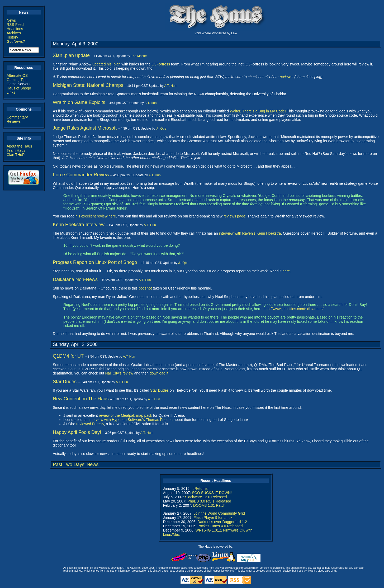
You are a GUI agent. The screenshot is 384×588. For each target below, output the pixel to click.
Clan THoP (16, 155)
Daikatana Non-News (75, 279)
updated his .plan (106, 64)
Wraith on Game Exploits (79, 102)
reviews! (286, 77)
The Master (139, 56)
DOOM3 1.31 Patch (209, 505)
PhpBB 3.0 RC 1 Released (209, 501)
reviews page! (235, 216)
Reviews (14, 121)
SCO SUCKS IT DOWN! (212, 493)
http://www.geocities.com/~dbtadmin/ (293, 309)
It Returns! (200, 489)
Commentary (17, 117)
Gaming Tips (17, 80)
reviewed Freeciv (90, 424)
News (11, 20)
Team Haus (16, 150)
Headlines (15, 29)
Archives (14, 33)
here (286, 271)
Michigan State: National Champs (88, 85)
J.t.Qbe (161, 129)
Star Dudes (65, 382)
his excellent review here (96, 216)
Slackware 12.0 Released (206, 497)
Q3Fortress (161, 64)
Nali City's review (119, 373)
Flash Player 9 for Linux (213, 518)
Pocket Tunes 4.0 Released (220, 526)
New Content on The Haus (81, 399)
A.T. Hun (170, 86)
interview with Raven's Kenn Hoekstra (250, 233)
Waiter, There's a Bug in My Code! (258, 111)
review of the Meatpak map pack (126, 415)
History (12, 37)
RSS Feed (15, 25)
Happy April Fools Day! (77, 432)
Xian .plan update (71, 55)
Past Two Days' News (76, 464)
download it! (160, 373)
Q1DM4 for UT (68, 356)
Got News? (16, 41)
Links (11, 92)
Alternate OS (17, 75)
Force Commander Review (81, 175)
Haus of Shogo (19, 88)
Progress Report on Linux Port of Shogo (95, 262)
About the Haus (19, 146)
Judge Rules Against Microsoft (85, 128)
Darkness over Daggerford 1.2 (222, 522)
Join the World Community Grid (219, 513)
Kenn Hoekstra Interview (79, 225)
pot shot (145, 288)
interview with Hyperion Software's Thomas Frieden (131, 420)
